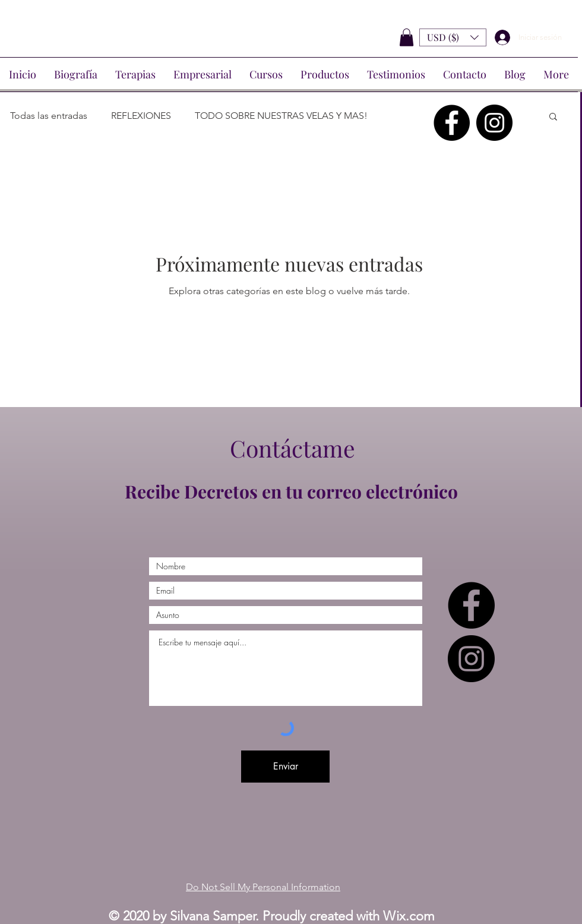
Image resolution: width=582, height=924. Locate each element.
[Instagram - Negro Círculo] (494, 123)
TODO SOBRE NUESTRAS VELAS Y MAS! (281, 116)
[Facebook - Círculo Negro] (452, 123)
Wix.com (409, 916)
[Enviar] (285, 767)
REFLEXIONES (141, 116)
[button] (407, 37)
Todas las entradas (49, 116)
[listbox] (453, 37)
